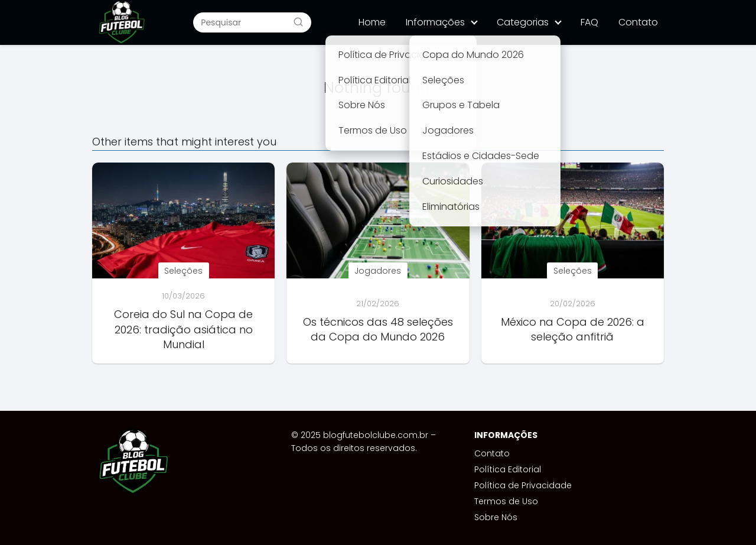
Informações (435, 22)
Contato (638, 22)
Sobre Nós (496, 517)
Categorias (523, 22)
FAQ (589, 22)
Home (372, 22)
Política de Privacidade (523, 485)
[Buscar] (298, 22)
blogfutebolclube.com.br (376, 435)
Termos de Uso (506, 501)
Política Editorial (508, 469)
